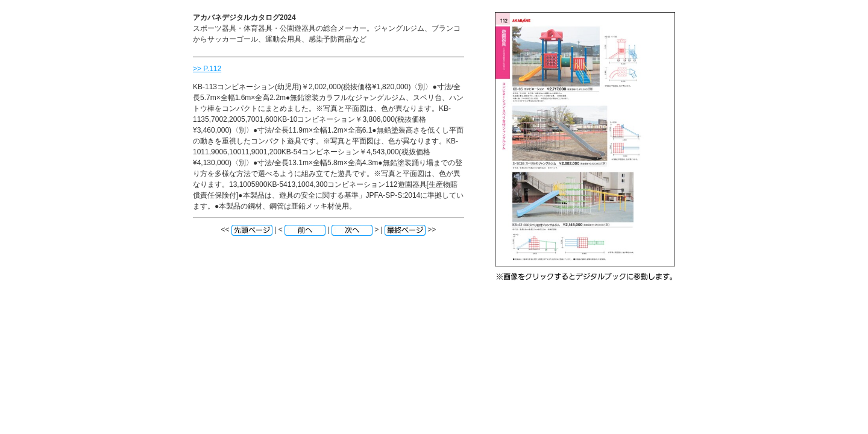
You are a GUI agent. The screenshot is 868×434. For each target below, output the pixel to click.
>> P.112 (207, 69)
